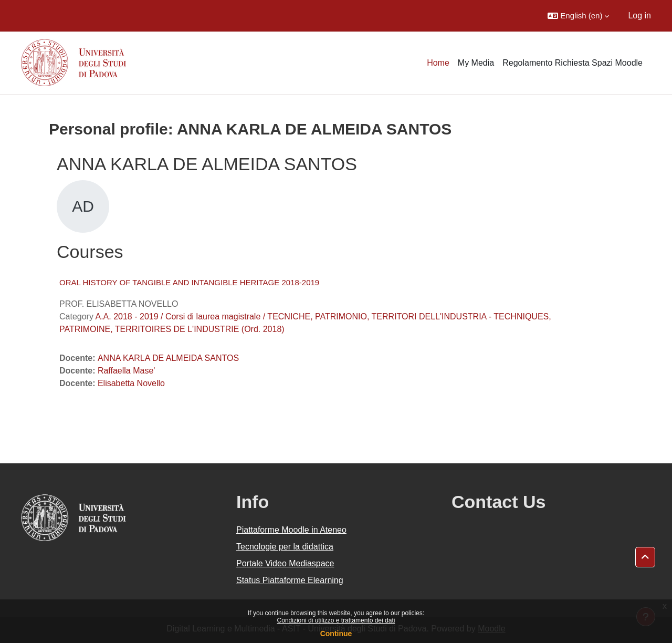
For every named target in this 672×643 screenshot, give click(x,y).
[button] (578, 16)
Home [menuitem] (438, 63)
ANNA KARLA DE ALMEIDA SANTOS (168, 358)
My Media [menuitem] (476, 63)
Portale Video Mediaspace (285, 563)
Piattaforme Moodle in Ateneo (291, 530)
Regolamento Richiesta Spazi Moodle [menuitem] (573, 63)
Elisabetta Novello (131, 383)
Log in (639, 15)
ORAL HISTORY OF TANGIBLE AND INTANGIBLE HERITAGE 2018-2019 (189, 282)
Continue (336, 634)
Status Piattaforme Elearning (290, 580)
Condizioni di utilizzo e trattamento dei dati (336, 620)
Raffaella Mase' (126, 371)
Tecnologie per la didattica (285, 547)
